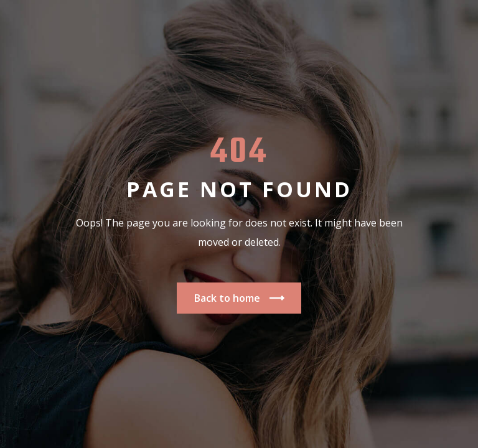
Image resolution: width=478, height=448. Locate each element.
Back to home (239, 298)
